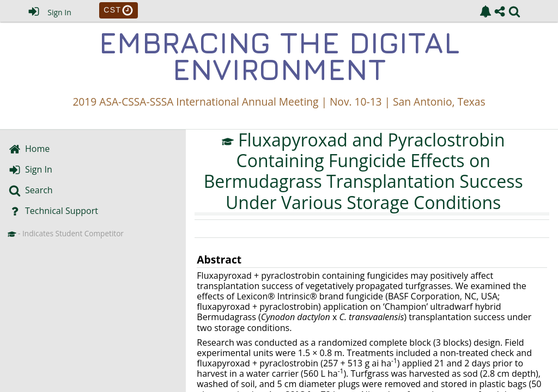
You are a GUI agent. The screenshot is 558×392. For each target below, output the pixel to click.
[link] (486, 11)
